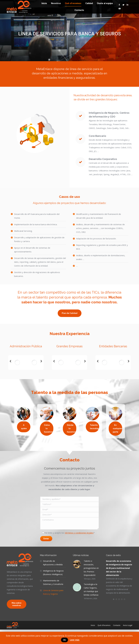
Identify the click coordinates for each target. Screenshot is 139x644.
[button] (114, 599)
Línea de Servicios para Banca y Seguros (53, 592)
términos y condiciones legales (79, 533)
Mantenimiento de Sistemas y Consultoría (53, 582)
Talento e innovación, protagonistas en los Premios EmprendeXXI (91, 568)
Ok (64, 640)
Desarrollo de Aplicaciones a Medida (53, 563)
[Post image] (77, 564)
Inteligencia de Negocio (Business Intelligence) (53, 573)
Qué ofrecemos (58, 42)
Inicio (47, 42)
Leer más (75, 640)
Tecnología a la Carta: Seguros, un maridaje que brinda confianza (91, 590)
